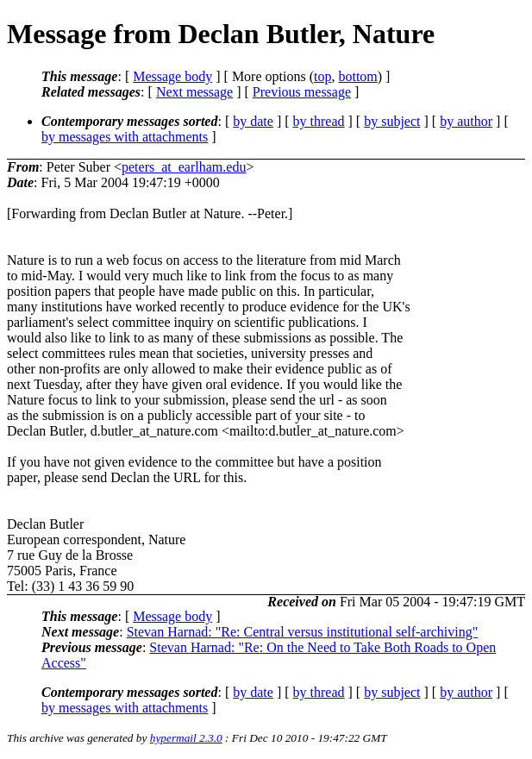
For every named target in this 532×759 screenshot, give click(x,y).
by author (466, 121)
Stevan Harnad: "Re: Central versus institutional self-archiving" (303, 632)
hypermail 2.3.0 (186, 738)
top (322, 76)
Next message (194, 92)
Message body (172, 76)
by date (253, 121)
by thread (319, 121)
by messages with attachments (125, 137)
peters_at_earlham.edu (184, 167)
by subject (392, 121)
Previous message (302, 92)
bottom (357, 76)
